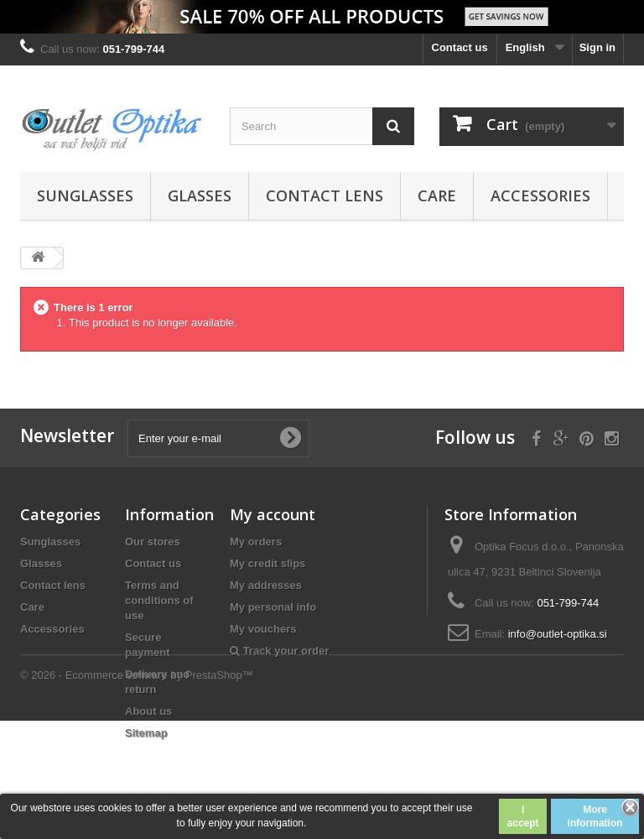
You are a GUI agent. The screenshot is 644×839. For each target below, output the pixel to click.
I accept (523, 816)
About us (148, 711)
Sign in (597, 47)
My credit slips (267, 563)
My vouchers (263, 629)
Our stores (153, 542)
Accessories (540, 195)
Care (437, 195)
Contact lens (325, 195)
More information (595, 816)
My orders (256, 542)
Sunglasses (85, 195)
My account (273, 514)
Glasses (200, 195)
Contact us (460, 47)
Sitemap (146, 733)
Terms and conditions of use (159, 600)
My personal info (273, 607)
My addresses (266, 585)
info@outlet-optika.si (558, 634)
